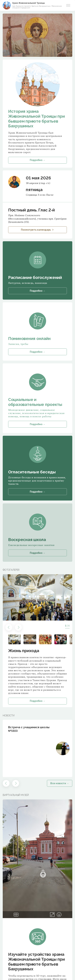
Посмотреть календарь (38, 230)
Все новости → (60, 783)
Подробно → (37, 701)
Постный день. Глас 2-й (31, 210)
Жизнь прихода (24, 651)
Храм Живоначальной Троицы (28, 3)
